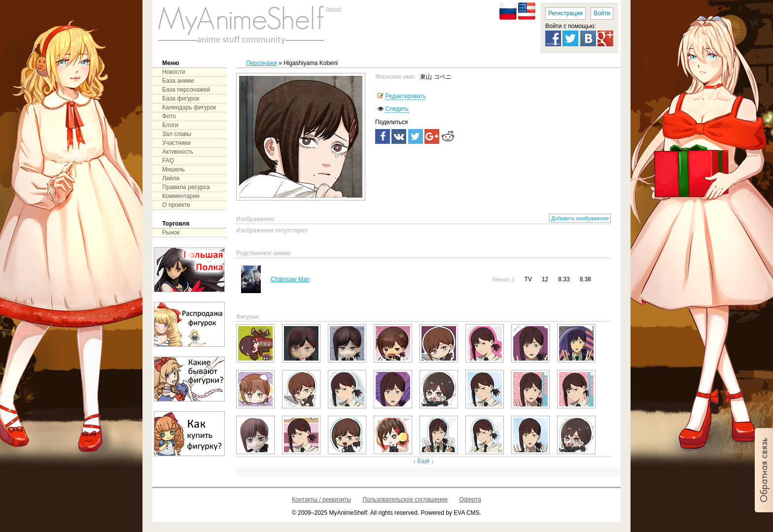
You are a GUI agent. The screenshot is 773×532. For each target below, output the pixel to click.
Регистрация (565, 13)
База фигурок (181, 99)
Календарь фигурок (189, 107)
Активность (178, 152)
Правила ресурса (186, 187)
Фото (169, 116)
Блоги (170, 125)
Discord (334, 9)
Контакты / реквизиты (321, 499)
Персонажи (262, 63)
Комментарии (181, 196)
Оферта (470, 499)
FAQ (168, 161)
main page (241, 25)
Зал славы (177, 134)
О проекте (176, 205)
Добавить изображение (580, 218)
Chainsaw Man (290, 279)
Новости (174, 72)
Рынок (171, 233)
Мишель (174, 169)
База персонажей (186, 90)
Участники (176, 143)
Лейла (171, 178)
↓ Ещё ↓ (423, 461)
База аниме (178, 81)
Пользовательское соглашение (405, 499)
